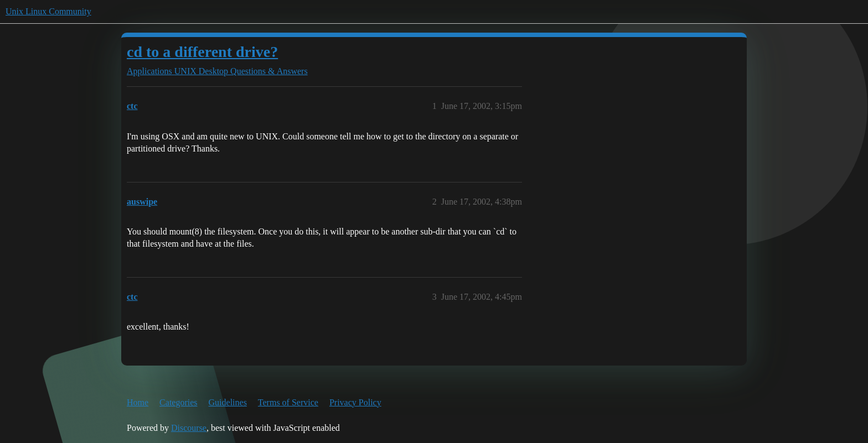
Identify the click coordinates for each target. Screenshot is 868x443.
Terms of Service (288, 402)
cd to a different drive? (202, 52)
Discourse (189, 428)
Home (138, 402)
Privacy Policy (355, 402)
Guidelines (228, 402)
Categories (178, 402)
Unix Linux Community (48, 11)
